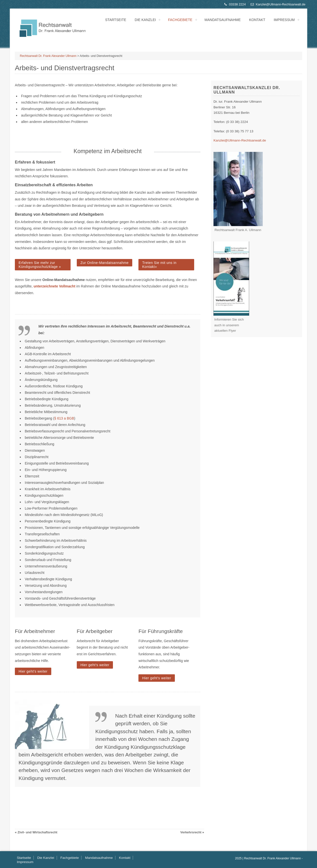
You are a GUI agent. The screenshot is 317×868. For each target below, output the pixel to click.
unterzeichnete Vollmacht (55, 286)
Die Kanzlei (145, 20)
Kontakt (257, 20)
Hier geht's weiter (33, 671)
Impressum (284, 20)
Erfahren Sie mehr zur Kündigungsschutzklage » (40, 265)
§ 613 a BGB (64, 418)
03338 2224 (235, 4)
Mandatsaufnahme (223, 20)
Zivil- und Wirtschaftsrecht (38, 832)
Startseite (116, 20)
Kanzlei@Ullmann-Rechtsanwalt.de (278, 4)
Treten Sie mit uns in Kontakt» (159, 265)
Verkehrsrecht (191, 832)
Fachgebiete (180, 20)
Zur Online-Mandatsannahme (105, 263)
